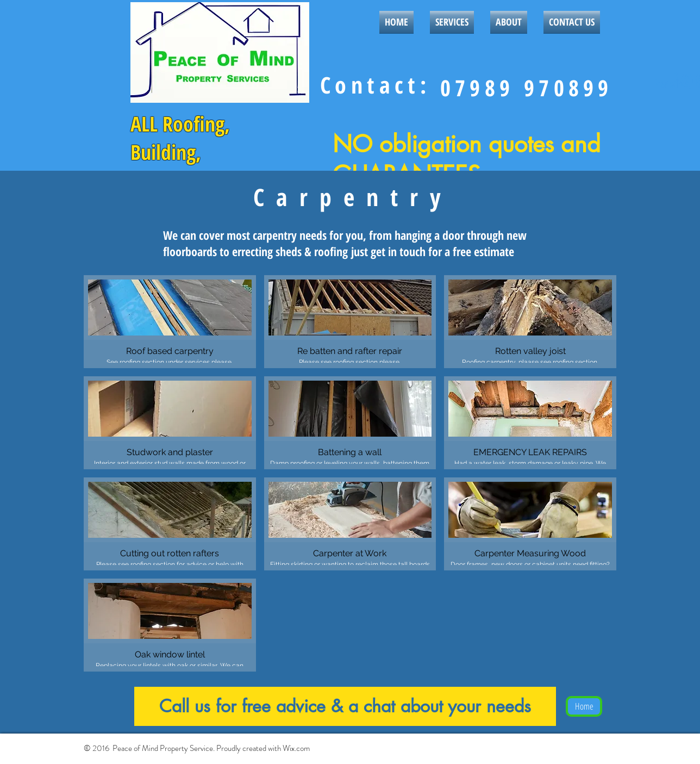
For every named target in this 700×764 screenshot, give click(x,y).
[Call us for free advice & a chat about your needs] (345, 706)
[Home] (584, 706)
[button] (170, 322)
